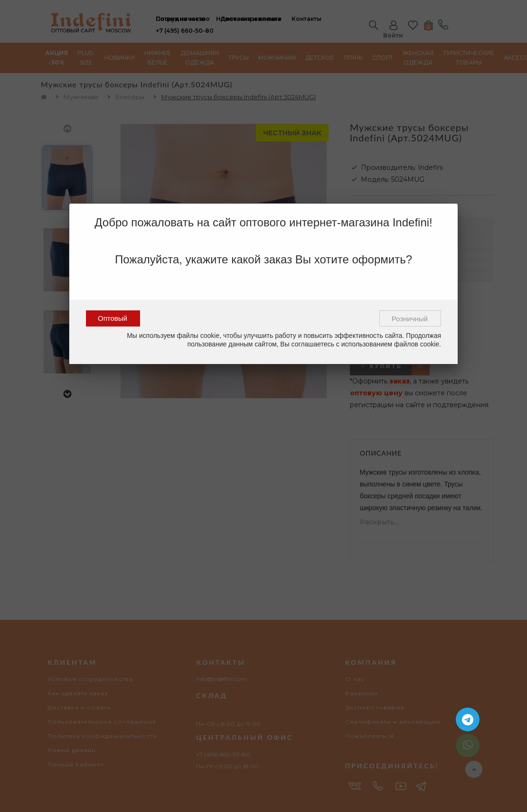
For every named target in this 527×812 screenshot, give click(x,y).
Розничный (410, 319)
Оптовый (113, 318)
